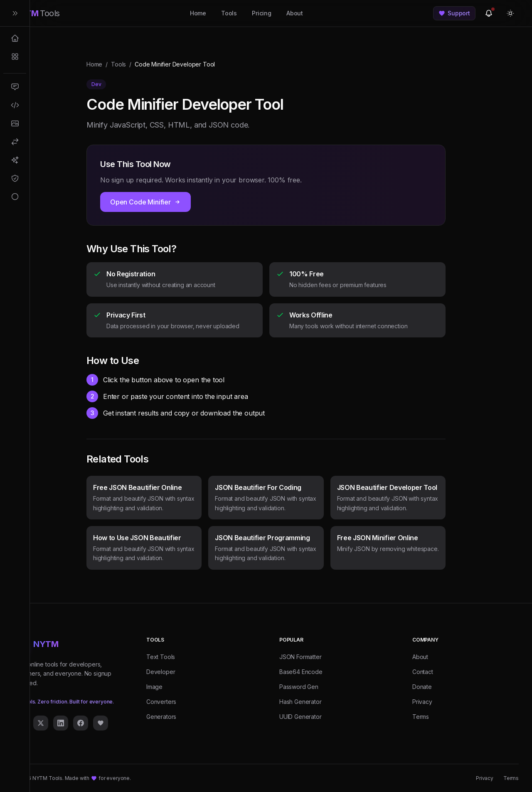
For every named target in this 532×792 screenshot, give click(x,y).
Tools (229, 13)
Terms (421, 717)
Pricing (262, 13)
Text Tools (161, 657)
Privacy (422, 702)
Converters (161, 702)
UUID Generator (300, 717)
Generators (161, 717)
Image (154, 687)
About (295, 13)
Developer (161, 672)
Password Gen (299, 687)
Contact (423, 672)
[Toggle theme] (510, 13)
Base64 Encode (301, 672)
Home (198, 13)
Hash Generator (300, 702)
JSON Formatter (300, 657)
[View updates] (489, 13)
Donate (422, 687)
